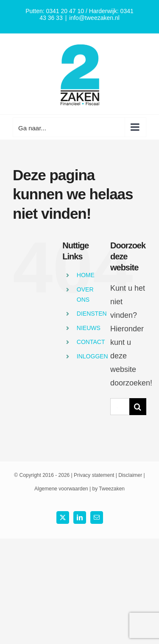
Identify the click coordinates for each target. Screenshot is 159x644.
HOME (86, 275)
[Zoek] (138, 407)
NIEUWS (89, 328)
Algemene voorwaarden (61, 489)
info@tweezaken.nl (94, 18)
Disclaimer (130, 475)
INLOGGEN (92, 356)
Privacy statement (94, 475)
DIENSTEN (92, 314)
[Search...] (120, 407)
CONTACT (91, 342)
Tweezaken (112, 489)
